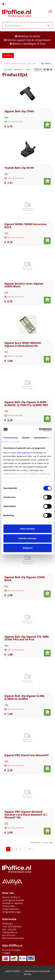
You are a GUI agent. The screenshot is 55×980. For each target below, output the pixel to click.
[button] (27, 4)
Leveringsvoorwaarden (13, 900)
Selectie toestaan (27, 538)
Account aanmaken (11, 950)
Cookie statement (11, 909)
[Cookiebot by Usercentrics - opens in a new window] (39, 430)
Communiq (42, 971)
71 (30, 849)
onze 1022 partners (21, 453)
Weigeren (27, 548)
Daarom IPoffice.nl (11, 897)
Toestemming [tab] (11, 438)
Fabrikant (19, 70)
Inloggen (6, 953)
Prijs (38, 70)
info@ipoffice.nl (10, 932)
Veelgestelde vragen (12, 912)
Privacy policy (9, 906)
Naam (30, 70)
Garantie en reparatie (12, 903)
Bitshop (28, 974)
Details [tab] (26, 438)
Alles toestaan (28, 529)
